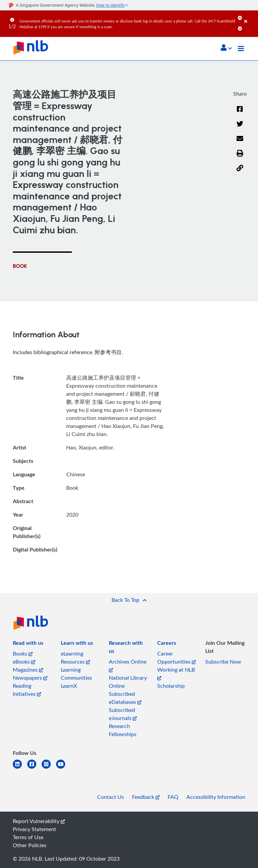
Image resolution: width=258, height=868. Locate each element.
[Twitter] (240, 128)
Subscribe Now (223, 662)
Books (23, 654)
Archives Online (128, 665)
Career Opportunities (177, 658)
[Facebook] (240, 113)
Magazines (28, 670)
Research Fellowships (123, 730)
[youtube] (63, 768)
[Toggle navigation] (241, 49)
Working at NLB (176, 673)
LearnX (69, 686)
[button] (226, 48)
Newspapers (30, 678)
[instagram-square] (49, 768)
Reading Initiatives (27, 690)
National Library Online (128, 682)
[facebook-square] (34, 768)
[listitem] (28, 644)
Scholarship (171, 686)
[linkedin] (20, 768)
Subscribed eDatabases (125, 698)
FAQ (173, 797)
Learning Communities (76, 674)
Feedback (146, 797)
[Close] (250, 16)
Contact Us (111, 797)
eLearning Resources (75, 658)
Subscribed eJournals (123, 714)
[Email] (240, 143)
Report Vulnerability (39, 821)
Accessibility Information (216, 797)
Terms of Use (28, 837)
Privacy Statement (34, 829)
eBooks (24, 662)
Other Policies (30, 845)
